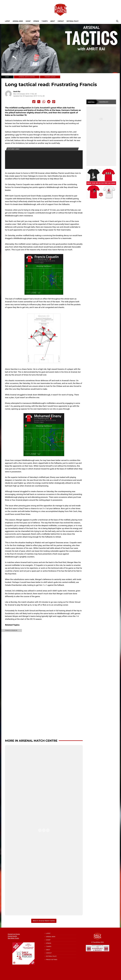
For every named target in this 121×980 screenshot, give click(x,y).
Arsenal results (12, 936)
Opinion (36, 21)
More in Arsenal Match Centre (31, 741)
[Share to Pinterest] (54, 102)
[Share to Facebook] (34, 102)
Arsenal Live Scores (14, 934)
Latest (8, 21)
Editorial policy (73, 21)
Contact (61, 21)
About (53, 21)
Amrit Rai (17, 92)
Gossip (28, 21)
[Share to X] (39, 102)
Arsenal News (18, 21)
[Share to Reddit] (49, 102)
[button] (117, 21)
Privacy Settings (52, 960)
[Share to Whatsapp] (44, 102)
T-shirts (45, 21)
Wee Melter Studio (13, 938)
